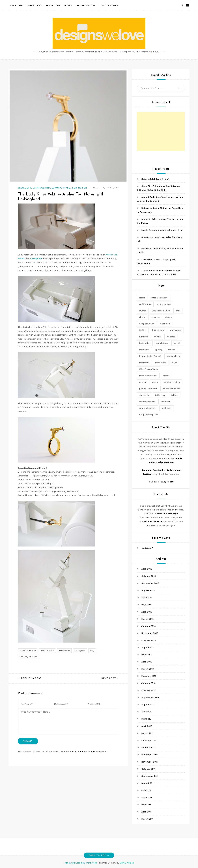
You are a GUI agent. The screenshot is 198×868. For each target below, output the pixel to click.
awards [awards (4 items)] (143, 311)
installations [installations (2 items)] (162, 343)
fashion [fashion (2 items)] (143, 330)
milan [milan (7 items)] (174, 363)
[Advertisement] (161, 131)
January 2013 (148, 683)
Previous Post (31, 678)
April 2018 (147, 569)
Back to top (99, 855)
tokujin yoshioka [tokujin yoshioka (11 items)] (147, 402)
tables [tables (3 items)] (174, 395)
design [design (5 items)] (169, 317)
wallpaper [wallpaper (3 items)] (167, 408)
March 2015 (147, 619)
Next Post (109, 678)
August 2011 (148, 783)
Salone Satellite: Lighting (155, 179)
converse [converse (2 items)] (155, 317)
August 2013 (148, 647)
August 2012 (148, 705)
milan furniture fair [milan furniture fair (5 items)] (148, 376)
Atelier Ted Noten (28, 651)
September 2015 (150, 583)
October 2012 (148, 690)
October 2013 (149, 640)
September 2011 (150, 776)
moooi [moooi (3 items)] (166, 376)
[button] (182, 5)
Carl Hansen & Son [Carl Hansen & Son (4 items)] (161, 311)
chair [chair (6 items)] (178, 311)
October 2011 (148, 769)
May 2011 (146, 805)
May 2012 (146, 719)
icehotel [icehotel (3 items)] (171, 337)
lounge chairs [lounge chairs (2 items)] (173, 356)
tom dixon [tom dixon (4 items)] (166, 402)
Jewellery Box (47, 651)
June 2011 (147, 797)
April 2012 (147, 726)
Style (66, 188)
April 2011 (146, 812)
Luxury (56, 188)
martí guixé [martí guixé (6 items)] (161, 363)
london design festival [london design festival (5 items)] (150, 356)
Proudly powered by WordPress (81, 863)
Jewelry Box (64, 651)
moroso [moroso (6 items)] (143, 382)
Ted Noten (79, 188)
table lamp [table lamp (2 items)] (160, 395)
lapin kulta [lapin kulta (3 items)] (144, 350)
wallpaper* (147, 548)
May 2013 (146, 655)
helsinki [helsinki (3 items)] (157, 337)
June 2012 (147, 712)
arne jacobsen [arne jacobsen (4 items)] (164, 304)
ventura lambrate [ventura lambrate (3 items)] (148, 408)
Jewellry (25, 188)
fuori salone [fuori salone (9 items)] (175, 330)
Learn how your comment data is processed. (83, 752)
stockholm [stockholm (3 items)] (144, 395)
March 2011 (147, 819)
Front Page (16, 5)
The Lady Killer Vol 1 (29, 657)
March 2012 (147, 733)
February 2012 (149, 740)
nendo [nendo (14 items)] (155, 382)
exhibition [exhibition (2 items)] (165, 324)
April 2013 (147, 662)
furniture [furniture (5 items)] (144, 337)
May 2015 (146, 604)
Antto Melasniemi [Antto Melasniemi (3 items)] (159, 298)
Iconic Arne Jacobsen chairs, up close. (162, 230)
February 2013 (149, 676)
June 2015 (147, 597)
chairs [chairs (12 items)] (142, 317)
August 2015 (148, 590)
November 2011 (150, 762)
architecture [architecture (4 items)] (145, 304)
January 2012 (148, 747)
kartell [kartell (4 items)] (177, 343)
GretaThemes (127, 863)
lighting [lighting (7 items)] (159, 350)
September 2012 (150, 697)
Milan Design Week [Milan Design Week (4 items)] (148, 369)
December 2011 (150, 754)
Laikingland (41, 188)
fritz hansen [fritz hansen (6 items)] (158, 330)
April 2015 (147, 612)
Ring (92, 651)
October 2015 (148, 576)
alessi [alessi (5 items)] (142, 298)
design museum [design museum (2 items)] (147, 324)
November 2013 (150, 633)
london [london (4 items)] (172, 350)
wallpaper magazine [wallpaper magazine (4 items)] (149, 415)
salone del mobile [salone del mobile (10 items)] (171, 389)
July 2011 (146, 790)
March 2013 (148, 669)
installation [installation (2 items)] (145, 343)
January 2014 (149, 626)
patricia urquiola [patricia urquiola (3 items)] (172, 382)
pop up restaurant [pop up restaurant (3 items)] (148, 389)
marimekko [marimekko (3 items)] (144, 363)
